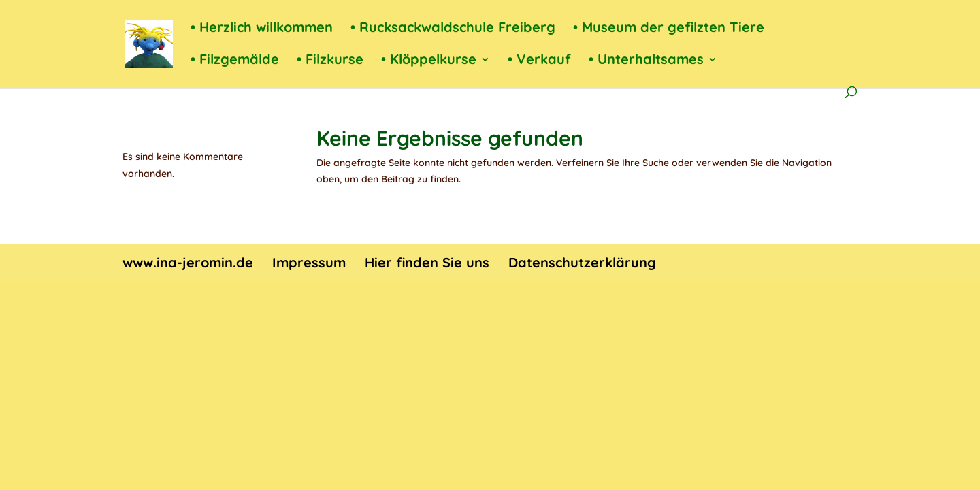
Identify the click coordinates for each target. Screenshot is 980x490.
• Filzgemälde (235, 61)
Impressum (309, 262)
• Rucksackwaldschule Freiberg (453, 29)
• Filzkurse (330, 61)
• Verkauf (539, 61)
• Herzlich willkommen (262, 29)
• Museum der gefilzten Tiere (669, 29)
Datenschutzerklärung (582, 262)
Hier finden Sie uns (427, 262)
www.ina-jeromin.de (188, 262)
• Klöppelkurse (429, 61)
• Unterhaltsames (646, 61)
